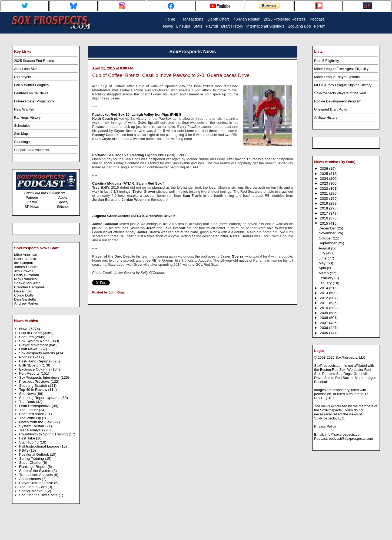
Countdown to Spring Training (44, 434)
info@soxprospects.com (344, 434)
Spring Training (32, 459)
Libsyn (32, 202)
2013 (324, 293)
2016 (324, 218)
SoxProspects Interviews (40, 377)
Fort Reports (30, 373)
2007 (324, 323)
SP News (32, 207)
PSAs (24, 450)
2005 (324, 333)
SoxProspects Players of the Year (340, 93)
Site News (28, 394)
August (325, 248)
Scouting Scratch (34, 386)
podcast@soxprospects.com (351, 439)
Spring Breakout (33, 491)
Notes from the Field (36, 422)
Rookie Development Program (338, 101)
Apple (63, 197)
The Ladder (29, 410)
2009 (324, 313)
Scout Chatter (31, 463)
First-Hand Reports (35, 361)
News (24, 329)
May (323, 263)
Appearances (31, 479)
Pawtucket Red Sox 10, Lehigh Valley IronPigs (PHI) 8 (137, 114)
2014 (324, 288)
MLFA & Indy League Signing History (343, 85)
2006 (324, 328)
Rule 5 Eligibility (327, 61)
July (322, 253)
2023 (324, 183)
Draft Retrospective (36, 406)
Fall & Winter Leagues (31, 85)
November (328, 233)
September (328, 243)
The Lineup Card (33, 487)
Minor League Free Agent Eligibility (341, 69)
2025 (324, 174)
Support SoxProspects (31, 150)
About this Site (25, 69)
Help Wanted (24, 109)
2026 (324, 169)
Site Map (21, 134)
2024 (324, 179)
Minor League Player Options (337, 77)
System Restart (32, 426)
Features (27, 337)
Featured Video (32, 414)
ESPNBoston (30, 365)
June (323, 258)
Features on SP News (31, 93)
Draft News (29, 349)
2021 (324, 193)
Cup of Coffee (31, 333)
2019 (324, 203)
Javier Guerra (232, 256)
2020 (324, 199)
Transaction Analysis (36, 475)
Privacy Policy (325, 426)
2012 (324, 298)
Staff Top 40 (29, 442)
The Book (28, 402)
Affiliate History (326, 117)
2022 (324, 189)
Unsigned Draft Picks (330, 109)
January (325, 283)
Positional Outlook (35, 454)
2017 (324, 213)
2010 (324, 308)
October (325, 238)
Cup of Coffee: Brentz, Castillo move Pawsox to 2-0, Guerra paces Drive (171, 75)
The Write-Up (31, 418)
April (323, 268)
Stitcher (63, 207)
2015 (324, 223)
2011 (324, 303)
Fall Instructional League (40, 446)
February (326, 278)
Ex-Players (23, 77)
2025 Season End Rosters (35, 61)
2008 (324, 318)
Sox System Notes (35, 341)
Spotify (63, 202)
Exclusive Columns (35, 369)
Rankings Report (33, 467)
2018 (324, 208)
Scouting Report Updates (40, 398)
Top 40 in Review (34, 390)
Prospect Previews (35, 381)
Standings (22, 142)
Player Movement (34, 345)
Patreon (32, 197)
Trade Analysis (32, 430)
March (324, 273)
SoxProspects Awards (38, 353)
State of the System (36, 471)
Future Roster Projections (34, 101)
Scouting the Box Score (39, 495)
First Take (28, 438)
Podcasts (27, 357)
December (328, 228)
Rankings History (27, 117)
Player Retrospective (37, 483)
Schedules (22, 126)
